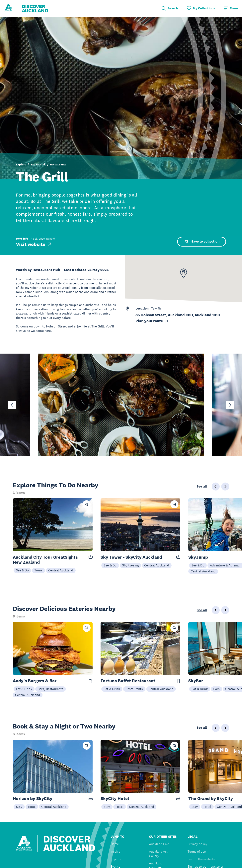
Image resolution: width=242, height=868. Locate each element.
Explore (21, 164)
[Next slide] (230, 405)
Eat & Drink (38, 164)
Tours (39, 570)
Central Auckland (61, 570)
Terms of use (197, 852)
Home (115, 844)
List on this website (201, 859)
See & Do (22, 570)
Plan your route (152, 321)
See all (202, 487)
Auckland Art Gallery (158, 854)
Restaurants (58, 164)
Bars (217, 689)
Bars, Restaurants (51, 689)
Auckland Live (159, 844)
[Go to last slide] (12, 405)
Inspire (115, 852)
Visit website (34, 244)
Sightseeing (130, 565)
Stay (19, 807)
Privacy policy (197, 844)
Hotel (32, 807)
